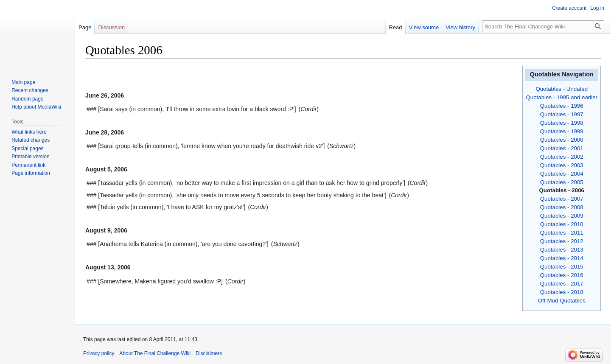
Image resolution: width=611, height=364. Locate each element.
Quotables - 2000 (562, 140)
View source (424, 27)
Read (396, 27)
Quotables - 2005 (562, 182)
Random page (27, 99)
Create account (569, 8)
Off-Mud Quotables (562, 301)
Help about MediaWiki (36, 107)
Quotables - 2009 (562, 216)
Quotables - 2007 (562, 199)
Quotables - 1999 (562, 131)
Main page (23, 82)
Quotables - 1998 (562, 123)
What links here (29, 132)
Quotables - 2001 (562, 148)
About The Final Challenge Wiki (155, 353)
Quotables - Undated (562, 89)
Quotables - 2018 (562, 292)
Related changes (31, 140)
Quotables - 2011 (562, 233)
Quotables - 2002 (562, 157)
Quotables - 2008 (562, 207)
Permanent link (28, 165)
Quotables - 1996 (562, 106)
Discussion (111, 27)
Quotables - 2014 (562, 258)
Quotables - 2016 (562, 275)
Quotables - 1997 (562, 114)
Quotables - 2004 (562, 174)
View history (460, 27)
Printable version (30, 157)
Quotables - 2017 (562, 284)
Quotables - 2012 (562, 241)
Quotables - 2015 (562, 267)
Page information (31, 173)
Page (85, 27)
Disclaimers (209, 353)
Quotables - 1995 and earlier (562, 97)
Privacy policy (99, 353)
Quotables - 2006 (562, 190)
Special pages (27, 148)
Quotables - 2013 (562, 250)
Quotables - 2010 (562, 224)
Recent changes (30, 90)
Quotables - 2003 (562, 165)
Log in (597, 8)
